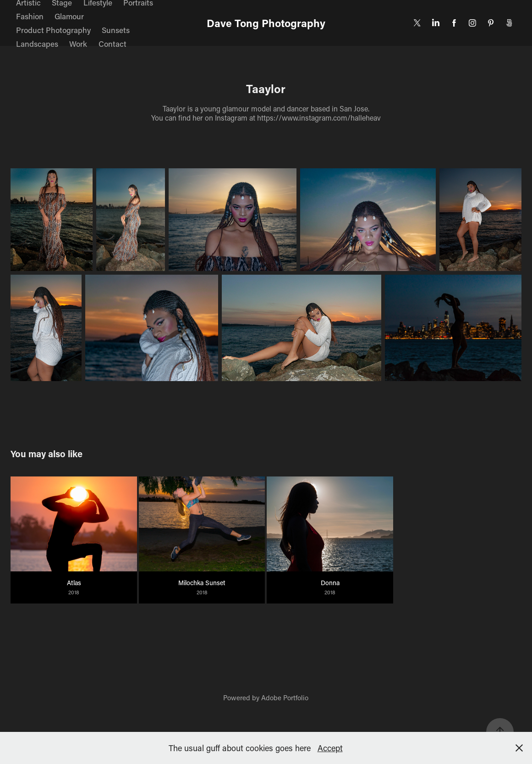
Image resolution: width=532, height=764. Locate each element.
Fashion (30, 16)
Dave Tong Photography (266, 23)
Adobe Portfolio (285, 698)
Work (78, 44)
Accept (330, 748)
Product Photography (53, 30)
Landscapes (37, 44)
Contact (112, 44)
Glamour (69, 16)
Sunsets (116, 30)
